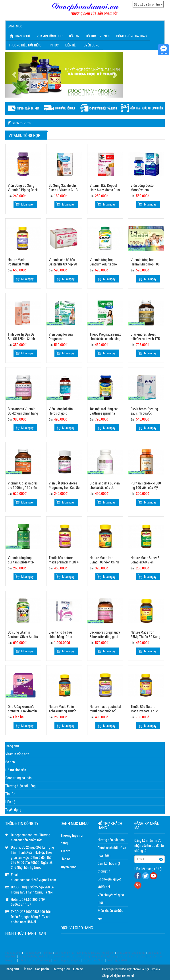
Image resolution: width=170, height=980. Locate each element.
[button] (14, 75)
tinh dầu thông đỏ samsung (35, 960)
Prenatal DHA (13, 953)
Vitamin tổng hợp (50, 36)
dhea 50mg (139, 953)
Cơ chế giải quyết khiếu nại (109, 883)
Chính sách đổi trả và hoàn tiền (112, 851)
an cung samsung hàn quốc (66, 957)
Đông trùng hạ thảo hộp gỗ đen (96, 953)
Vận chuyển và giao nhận (111, 899)
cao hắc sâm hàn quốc (132, 957)
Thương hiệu (61, 969)
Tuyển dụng (91, 45)
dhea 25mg (123, 953)
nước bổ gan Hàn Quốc (67, 960)
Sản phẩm (42, 969)
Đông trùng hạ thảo (131, 36)
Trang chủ (19, 36)
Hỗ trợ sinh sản (98, 36)
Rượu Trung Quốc (94, 960)
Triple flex (47, 953)
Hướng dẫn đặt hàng (112, 840)
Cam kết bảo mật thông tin (109, 867)
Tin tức (53, 45)
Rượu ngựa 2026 (117, 960)
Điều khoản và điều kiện (110, 914)
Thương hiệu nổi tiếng (25, 45)
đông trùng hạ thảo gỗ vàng (100, 957)
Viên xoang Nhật (65, 953)
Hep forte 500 (32, 953)
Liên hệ (70, 45)
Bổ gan (74, 36)
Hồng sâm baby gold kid (33, 957)
